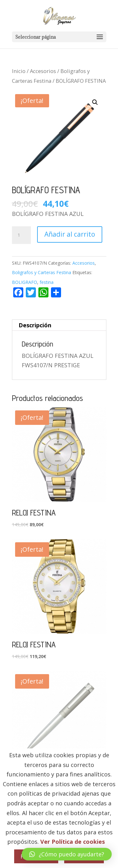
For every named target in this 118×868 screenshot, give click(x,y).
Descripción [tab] (35, 325)
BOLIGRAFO (25, 282)
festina (47, 282)
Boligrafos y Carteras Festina (42, 272)
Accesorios (43, 71)
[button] (95, 102)
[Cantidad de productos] (21, 235)
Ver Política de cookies (73, 842)
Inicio (19, 71)
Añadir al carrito (70, 234)
